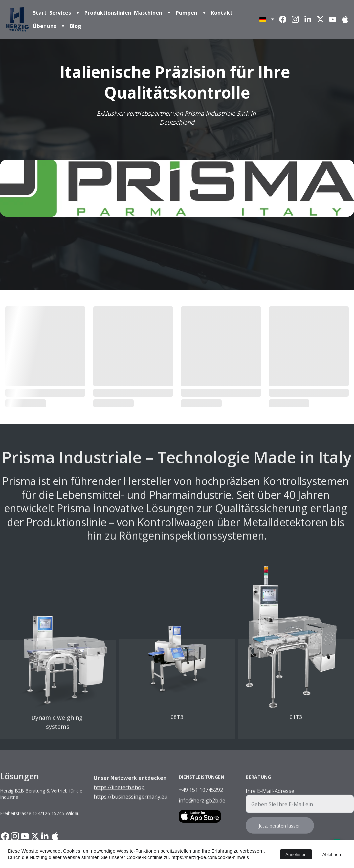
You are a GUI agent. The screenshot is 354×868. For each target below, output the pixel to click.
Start (40, 13)
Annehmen (296, 854)
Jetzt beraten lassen (280, 833)
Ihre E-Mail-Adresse (270, 798)
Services (60, 13)
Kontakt (222, 13)
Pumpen (187, 13)
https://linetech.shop (119, 794)
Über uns (44, 26)
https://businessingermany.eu (131, 804)
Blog (76, 26)
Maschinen (148, 13)
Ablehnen (332, 854)
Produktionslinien (108, 13)
